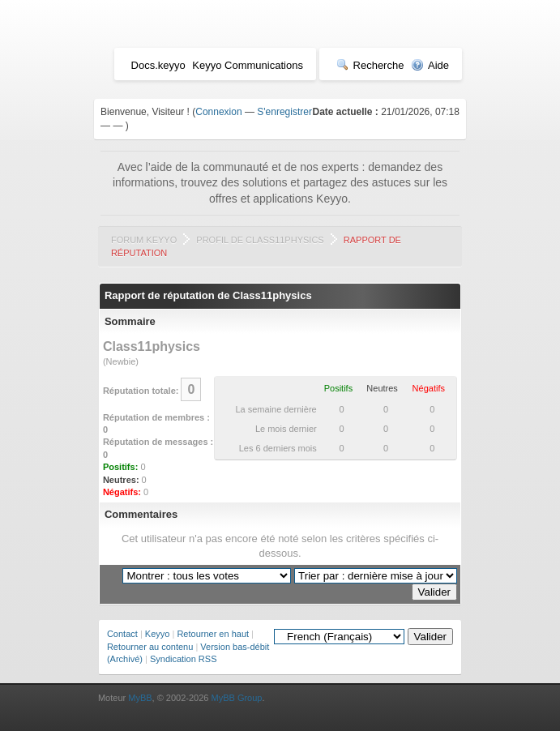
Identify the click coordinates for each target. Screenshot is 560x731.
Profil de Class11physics (260, 240)
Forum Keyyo (144, 240)
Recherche (370, 65)
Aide (430, 65)
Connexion (218, 112)
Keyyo (158, 634)
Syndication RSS (184, 659)
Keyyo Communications (248, 65)
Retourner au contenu (150, 647)
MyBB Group (237, 698)
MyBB (140, 698)
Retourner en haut (213, 634)
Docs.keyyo (158, 65)
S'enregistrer (284, 112)
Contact (122, 634)
